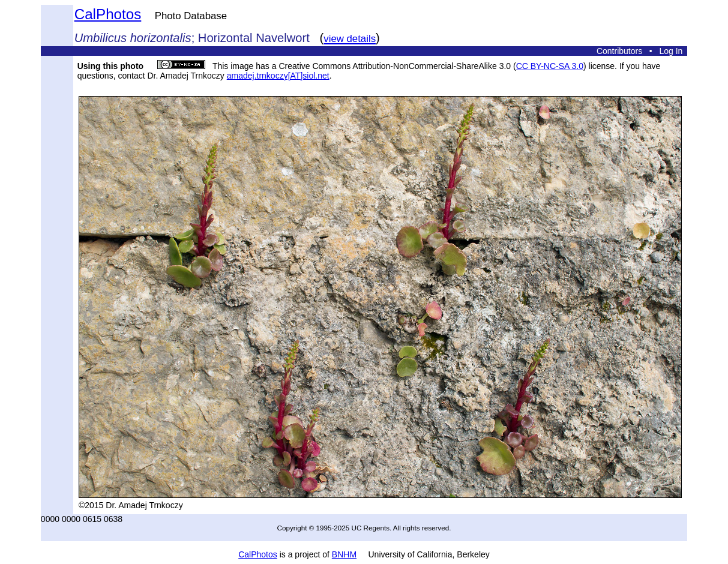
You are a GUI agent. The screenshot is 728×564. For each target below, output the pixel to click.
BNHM (344, 554)
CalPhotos (108, 14)
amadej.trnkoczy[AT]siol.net (278, 76)
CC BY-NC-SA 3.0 (550, 66)
